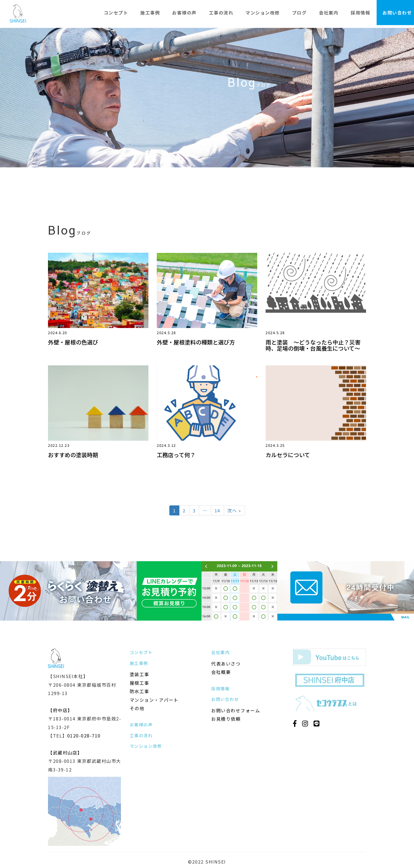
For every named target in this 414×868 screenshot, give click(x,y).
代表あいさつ (226, 664)
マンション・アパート (154, 700)
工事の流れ (221, 13)
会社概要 (221, 672)
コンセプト (116, 13)
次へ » (234, 510)
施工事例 (150, 13)
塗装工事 (139, 674)
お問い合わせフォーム (236, 710)
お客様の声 (184, 13)
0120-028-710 (84, 736)
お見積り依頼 (226, 719)
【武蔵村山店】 (65, 753)
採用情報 (360, 13)
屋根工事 (139, 683)
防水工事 (139, 691)
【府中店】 (60, 710)
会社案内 (329, 13)
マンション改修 (263, 13)
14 (217, 510)
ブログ (299, 13)
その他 (137, 708)
